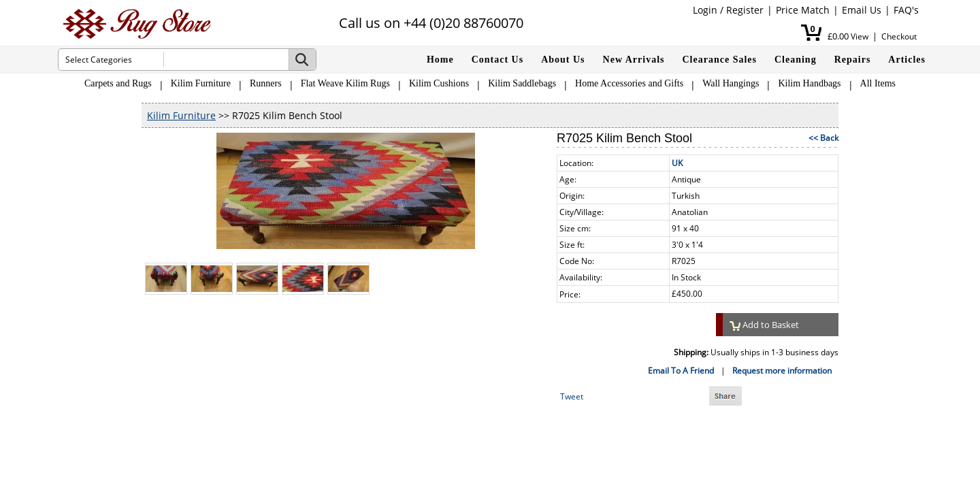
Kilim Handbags (809, 83)
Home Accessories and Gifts (629, 83)
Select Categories (99, 60)
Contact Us (498, 60)
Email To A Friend (681, 371)
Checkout (899, 36)
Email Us (862, 10)
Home (440, 60)
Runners (266, 83)
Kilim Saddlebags (522, 83)
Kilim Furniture (201, 83)
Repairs (853, 60)
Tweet (572, 396)
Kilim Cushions (439, 83)
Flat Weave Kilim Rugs (345, 83)
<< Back (823, 138)
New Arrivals (634, 60)
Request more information (782, 371)
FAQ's (906, 10)
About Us (563, 60)
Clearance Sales (720, 60)
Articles (907, 60)
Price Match (803, 10)
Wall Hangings (731, 83)
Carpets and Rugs (118, 83)
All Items (878, 83)
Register (745, 10)
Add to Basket (764, 325)
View (860, 36)
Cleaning (796, 60)
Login (705, 10)
